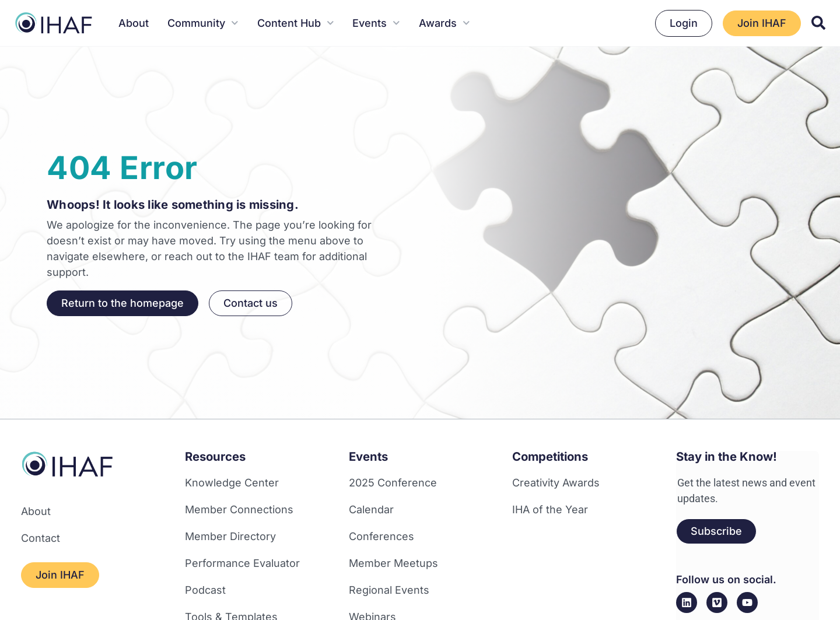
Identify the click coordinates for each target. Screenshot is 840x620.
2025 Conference (393, 483)
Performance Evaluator (242, 563)
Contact (41, 538)
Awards (444, 23)
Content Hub (296, 23)
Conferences (381, 536)
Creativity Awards (556, 483)
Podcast (205, 590)
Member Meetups (393, 563)
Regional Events (389, 590)
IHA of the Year (550, 509)
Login (684, 23)
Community (203, 23)
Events (376, 23)
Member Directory (230, 536)
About (134, 23)
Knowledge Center (232, 483)
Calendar (371, 509)
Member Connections (239, 509)
